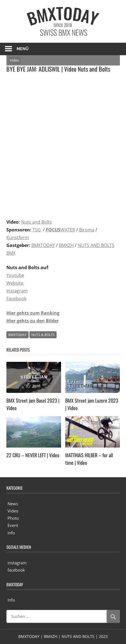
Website (15, 283)
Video (14, 60)
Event (13, 525)
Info (11, 533)
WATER (61, 230)
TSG (37, 230)
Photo (13, 518)
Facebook (16, 299)
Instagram (17, 291)
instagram (17, 563)
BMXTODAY (43, 245)
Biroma (87, 230)
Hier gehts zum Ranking (33, 313)
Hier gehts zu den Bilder (33, 321)
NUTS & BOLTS (43, 335)
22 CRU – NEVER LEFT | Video (33, 455)
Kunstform (18, 238)
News (13, 504)
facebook (16, 570)
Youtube (15, 275)
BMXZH (66, 245)
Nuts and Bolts (36, 222)
